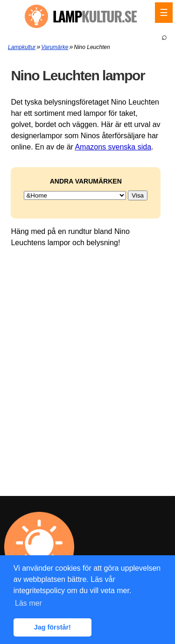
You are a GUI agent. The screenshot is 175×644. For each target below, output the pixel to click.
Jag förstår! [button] (52, 627)
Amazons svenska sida (113, 147)
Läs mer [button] (28, 603)
